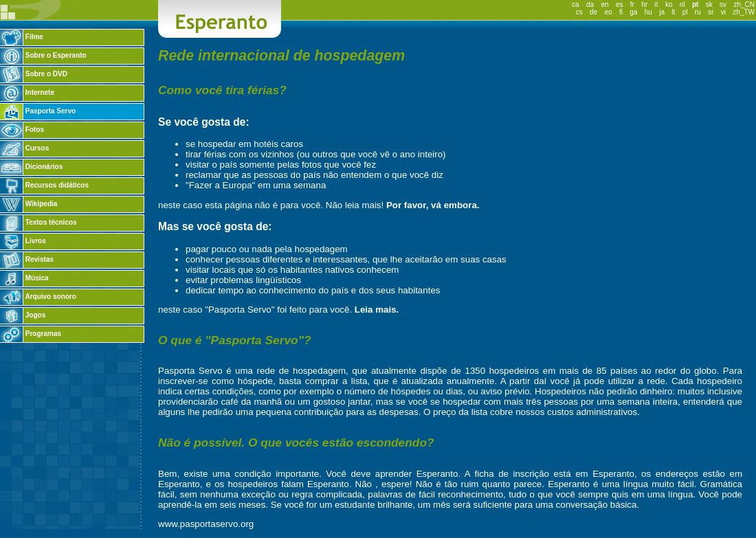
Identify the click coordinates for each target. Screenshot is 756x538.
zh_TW (744, 12)
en (604, 4)
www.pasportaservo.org (206, 524)
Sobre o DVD (34, 74)
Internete (27, 92)
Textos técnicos (38, 222)
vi (723, 12)
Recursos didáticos (44, 185)
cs (579, 12)
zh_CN (744, 4)
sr (711, 12)
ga (633, 12)
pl (685, 12)
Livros (23, 241)
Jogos (23, 315)
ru (698, 12)
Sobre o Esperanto (43, 55)
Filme (22, 37)
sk (709, 4)
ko (669, 4)
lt (673, 12)
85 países (617, 371)
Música (24, 278)
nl (682, 4)
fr (632, 4)
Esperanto (437, 474)
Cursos (24, 148)
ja (662, 12)
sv (723, 4)
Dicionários (31, 167)
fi (621, 12)
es (620, 4)
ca (576, 4)
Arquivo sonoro (38, 296)
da (590, 4)
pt (695, 4)
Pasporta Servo (38, 111)
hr (644, 4)
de (593, 12)
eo (608, 12)
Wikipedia (29, 204)
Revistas (27, 259)
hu (648, 12)
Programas (31, 334)
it (657, 4)
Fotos (22, 130)
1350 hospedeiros (502, 371)
